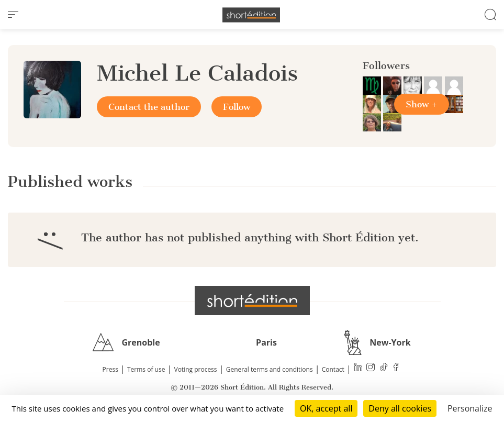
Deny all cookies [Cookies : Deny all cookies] (400, 408)
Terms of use (146, 369)
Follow (237, 107)
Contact (333, 369)
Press (110, 369)
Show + (422, 104)
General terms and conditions (270, 369)
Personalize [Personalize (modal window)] (470, 408)
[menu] (13, 15)
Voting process (196, 369)
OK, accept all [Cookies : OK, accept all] (326, 408)
